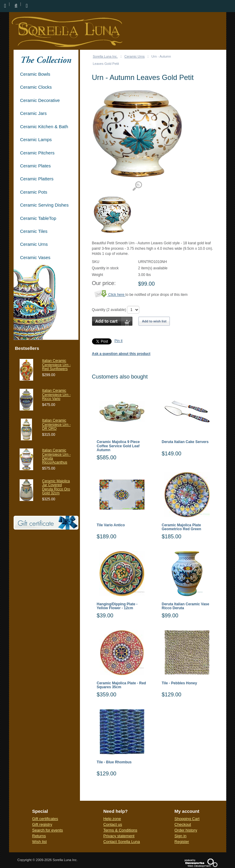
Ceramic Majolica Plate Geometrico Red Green (181, 527)
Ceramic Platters (37, 179)
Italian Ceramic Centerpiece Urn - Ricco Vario (57, 394)
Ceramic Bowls (35, 74)
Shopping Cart (187, 819)
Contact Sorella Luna (121, 842)
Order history (186, 830)
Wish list (40, 842)
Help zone (112, 819)
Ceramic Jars (33, 113)
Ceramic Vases (35, 257)
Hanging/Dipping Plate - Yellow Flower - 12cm (117, 606)
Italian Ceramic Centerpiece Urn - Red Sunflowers (57, 365)
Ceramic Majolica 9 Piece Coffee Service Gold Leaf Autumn (118, 446)
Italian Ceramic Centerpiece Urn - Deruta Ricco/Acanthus (57, 456)
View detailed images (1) (137, 186)
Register (182, 842)
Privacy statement (119, 836)
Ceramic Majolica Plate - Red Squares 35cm (121, 685)
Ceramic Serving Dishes (44, 205)
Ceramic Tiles (34, 231)
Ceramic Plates (36, 166)
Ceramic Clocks (36, 87)
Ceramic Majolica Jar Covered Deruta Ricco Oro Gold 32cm (56, 487)
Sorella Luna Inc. (105, 56)
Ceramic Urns (134, 56)
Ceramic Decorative (40, 100)
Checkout (183, 824)
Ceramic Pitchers (37, 153)
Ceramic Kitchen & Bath (44, 127)
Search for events (48, 830)
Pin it (119, 341)
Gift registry (42, 824)
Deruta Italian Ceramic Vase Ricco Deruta (185, 606)
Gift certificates (45, 819)
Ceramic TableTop (38, 218)
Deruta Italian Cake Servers (185, 442)
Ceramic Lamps (36, 139)
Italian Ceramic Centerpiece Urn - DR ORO (57, 424)
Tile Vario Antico (111, 525)
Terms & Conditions (120, 830)
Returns (39, 836)
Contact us (113, 824)
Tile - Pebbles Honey (179, 683)
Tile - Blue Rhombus (114, 762)
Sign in (180, 836)
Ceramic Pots (34, 192)
